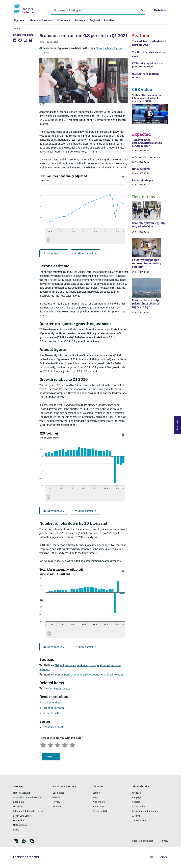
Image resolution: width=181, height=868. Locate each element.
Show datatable (85, 254)
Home (17, 29)
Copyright (137, 798)
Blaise (16, 830)
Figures (18, 21)
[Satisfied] (65, 745)
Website (137, 793)
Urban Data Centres (23, 816)
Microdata (18, 807)
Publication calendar (143, 841)
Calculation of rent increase (27, 798)
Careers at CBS (100, 811)
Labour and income (40, 21)
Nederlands (161, 11)
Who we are (99, 802)
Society (79, 21)
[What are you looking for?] (98, 11)
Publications (19, 821)
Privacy (56, 802)
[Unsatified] (50, 745)
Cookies (136, 802)
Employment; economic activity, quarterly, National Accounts (89, 675)
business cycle (51, 713)
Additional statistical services (28, 811)
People (56, 798)
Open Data (18, 802)
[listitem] (15, 40)
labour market (52, 703)
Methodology (20, 825)
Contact (96, 793)
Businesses (58, 793)
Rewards (57, 807)
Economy (63, 21)
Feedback (178, 425)
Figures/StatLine (22, 793)
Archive (136, 816)
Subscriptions (139, 821)
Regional (95, 21)
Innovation (98, 807)
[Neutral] (58, 745)
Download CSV (54, 254)
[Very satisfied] (72, 745)
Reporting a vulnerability (145, 811)
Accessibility (139, 807)
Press (95, 798)
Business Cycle (62, 689)
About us (109, 21)
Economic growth (53, 727)
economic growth (54, 708)
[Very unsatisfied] (43, 745)
